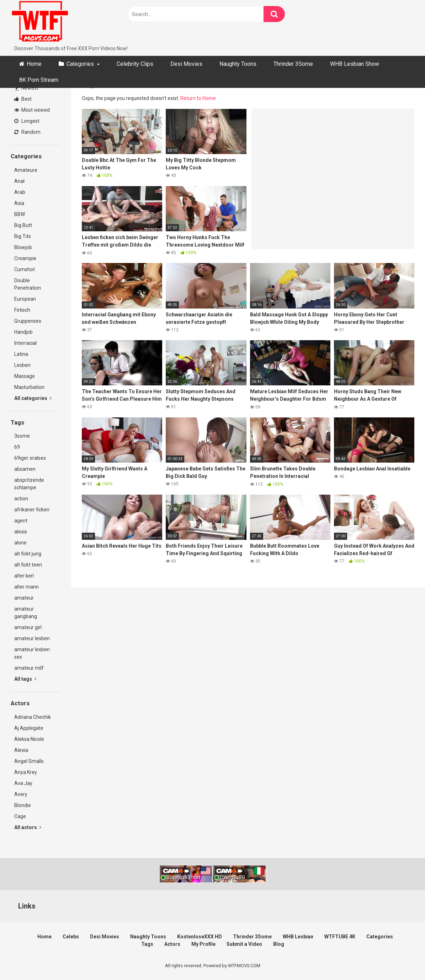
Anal (19, 181)
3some (22, 436)
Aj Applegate (29, 728)
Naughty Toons (238, 64)
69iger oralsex (30, 458)
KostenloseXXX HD (200, 937)
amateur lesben (32, 638)
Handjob (23, 332)
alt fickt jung (28, 554)
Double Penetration (28, 284)
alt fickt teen (28, 565)
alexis (21, 532)
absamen (25, 469)
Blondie (23, 805)
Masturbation (29, 387)
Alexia (21, 750)
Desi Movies (186, 64)
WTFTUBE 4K (340, 937)
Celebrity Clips (135, 64)
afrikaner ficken (32, 510)
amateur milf (29, 668)
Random (27, 132)
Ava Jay (23, 783)
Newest (27, 88)
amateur (24, 598)
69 (17, 447)
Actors (172, 944)
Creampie (25, 258)
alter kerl (24, 576)
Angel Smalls (29, 761)
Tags (147, 944)
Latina (21, 354)
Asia (19, 203)
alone (20, 543)
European (25, 299)
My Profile (203, 944)
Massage (25, 376)
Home (34, 64)
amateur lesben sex (32, 653)
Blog (279, 944)
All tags (25, 679)
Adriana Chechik (33, 717)
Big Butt (23, 225)
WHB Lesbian (298, 937)
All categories (33, 398)
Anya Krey (26, 772)
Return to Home (198, 98)
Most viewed (32, 110)
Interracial (25, 343)
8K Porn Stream (39, 80)
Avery (21, 794)
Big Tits (23, 236)
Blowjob (23, 247)
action (21, 499)
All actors (28, 827)
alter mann (26, 587)
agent (21, 521)
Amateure (26, 170)
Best (23, 99)
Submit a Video (244, 944)
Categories (80, 64)
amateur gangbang (26, 613)
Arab (20, 192)
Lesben (22, 365)
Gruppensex (28, 321)
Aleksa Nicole (29, 739)
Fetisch (22, 310)
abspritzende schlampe (29, 484)
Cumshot (25, 269)
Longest (27, 121)
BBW (20, 214)
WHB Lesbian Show (355, 64)
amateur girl (28, 627)
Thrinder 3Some (293, 64)
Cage (20, 816)
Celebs (71, 937)
